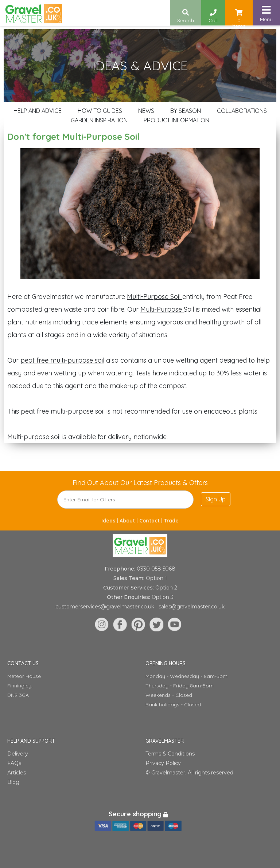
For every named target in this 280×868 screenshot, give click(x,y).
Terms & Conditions (170, 754)
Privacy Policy (163, 763)
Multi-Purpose (162, 309)
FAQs (14, 763)
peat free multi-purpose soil (62, 360)
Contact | (152, 521)
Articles (17, 773)
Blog (13, 782)
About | (129, 521)
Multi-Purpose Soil (155, 297)
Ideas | (110, 521)
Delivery (18, 754)
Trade (171, 521)
